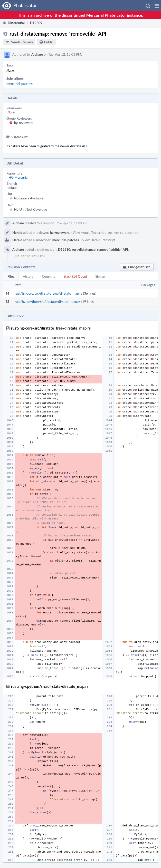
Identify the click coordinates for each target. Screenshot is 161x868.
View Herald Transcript (89, 233)
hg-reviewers (24, 123)
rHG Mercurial (18, 177)
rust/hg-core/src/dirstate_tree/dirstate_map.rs (48, 293)
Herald (17, 233)
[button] (157, 6)
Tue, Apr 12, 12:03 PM (72, 223)
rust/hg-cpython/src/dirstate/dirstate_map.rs (48, 302)
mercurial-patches (20, 84)
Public (49, 42)
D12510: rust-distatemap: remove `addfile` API (93, 249)
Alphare (37, 54)
